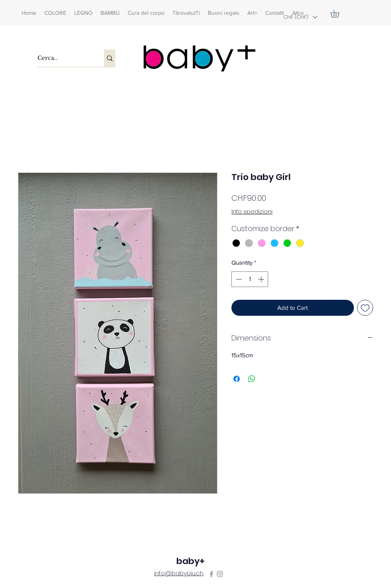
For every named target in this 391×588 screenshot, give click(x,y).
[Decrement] (238, 279)
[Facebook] (211, 574)
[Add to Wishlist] (365, 308)
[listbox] (300, 17)
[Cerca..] (62, 58)
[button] (300, 17)
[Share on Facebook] (237, 379)
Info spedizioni (252, 212)
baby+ (191, 561)
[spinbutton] (250, 279)
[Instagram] (220, 574)
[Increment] (262, 279)
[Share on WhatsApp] (252, 379)
